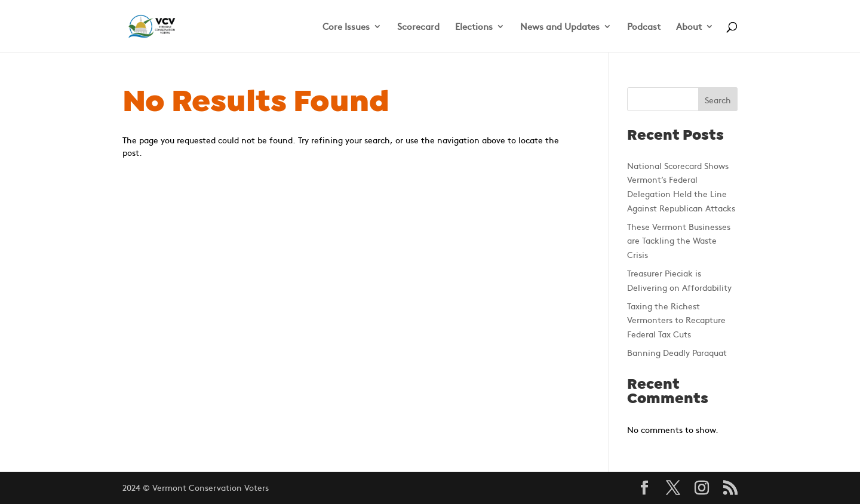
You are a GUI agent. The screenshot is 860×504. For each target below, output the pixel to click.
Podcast (644, 27)
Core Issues (346, 27)
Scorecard (418, 27)
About (689, 27)
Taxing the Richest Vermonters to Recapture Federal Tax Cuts (676, 320)
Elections (474, 27)
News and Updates (560, 27)
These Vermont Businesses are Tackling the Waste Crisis (679, 241)
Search (718, 100)
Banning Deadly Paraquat (677, 352)
